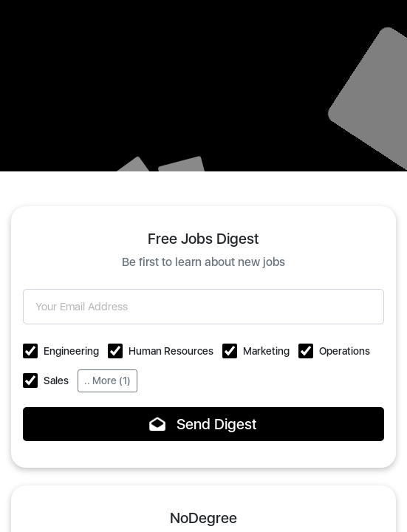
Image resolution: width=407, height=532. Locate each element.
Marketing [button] (266, 351)
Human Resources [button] (171, 351)
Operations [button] (345, 351)
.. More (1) (107, 381)
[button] (30, 351)
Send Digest (203, 424)
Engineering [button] (71, 351)
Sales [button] (56, 381)
